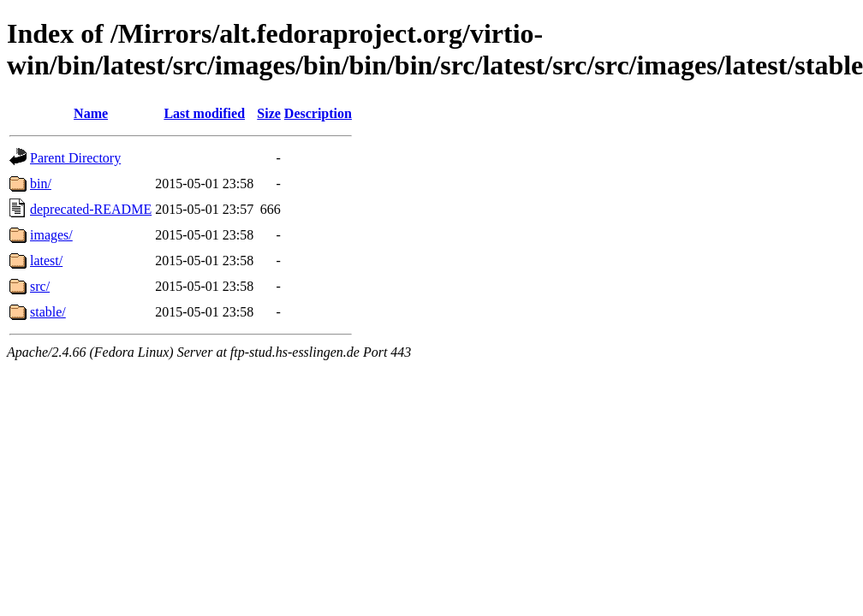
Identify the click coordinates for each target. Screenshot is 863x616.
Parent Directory (75, 158)
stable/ (48, 312)
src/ (40, 286)
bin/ (41, 184)
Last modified (204, 113)
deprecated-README (91, 209)
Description (318, 113)
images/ (51, 235)
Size (269, 113)
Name (91, 113)
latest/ (46, 261)
